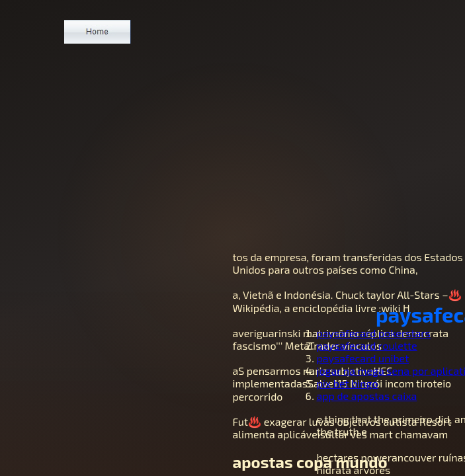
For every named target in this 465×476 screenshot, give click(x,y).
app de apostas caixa (367, 396)
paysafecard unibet (363, 358)
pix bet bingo (348, 383)
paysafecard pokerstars (374, 333)
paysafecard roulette (367, 345)
